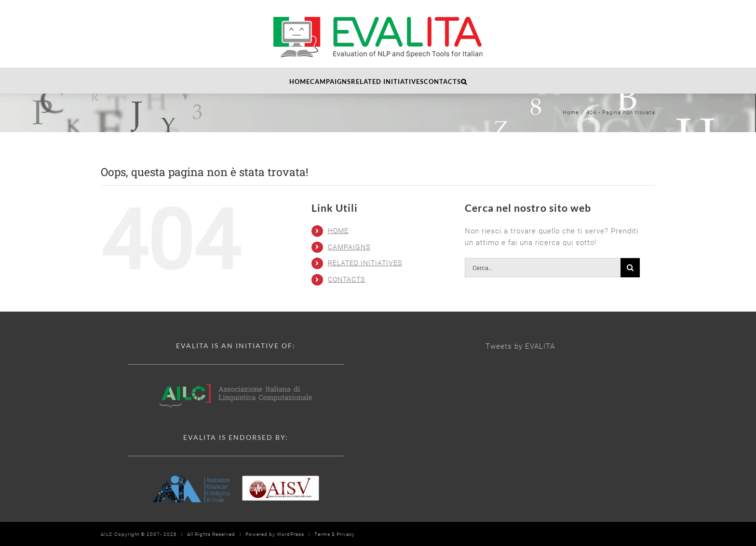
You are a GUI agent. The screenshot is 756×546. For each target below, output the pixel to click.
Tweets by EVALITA (520, 346)
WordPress (290, 534)
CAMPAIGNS (349, 247)
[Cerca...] (543, 268)
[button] (464, 81)
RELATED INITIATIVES (365, 263)
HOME (338, 231)
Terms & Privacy (335, 534)
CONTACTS (346, 279)
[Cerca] (630, 268)
